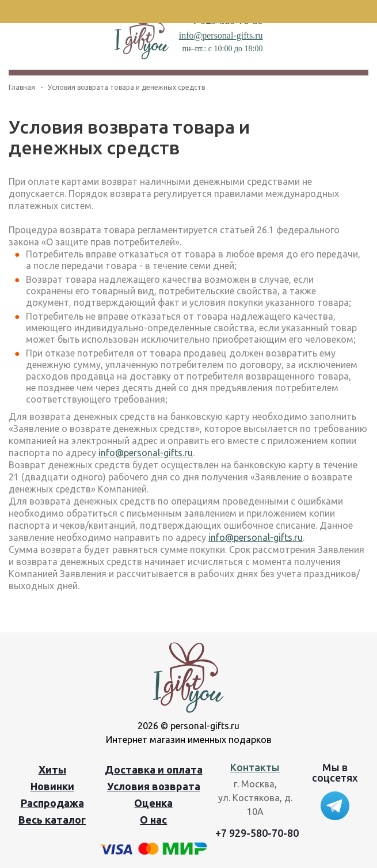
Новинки (52, 786)
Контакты (255, 767)
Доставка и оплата (154, 770)
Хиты (52, 770)
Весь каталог (52, 820)
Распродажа (52, 803)
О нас (153, 820)
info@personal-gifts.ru (221, 35)
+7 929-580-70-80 (257, 833)
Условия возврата (154, 786)
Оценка (153, 803)
